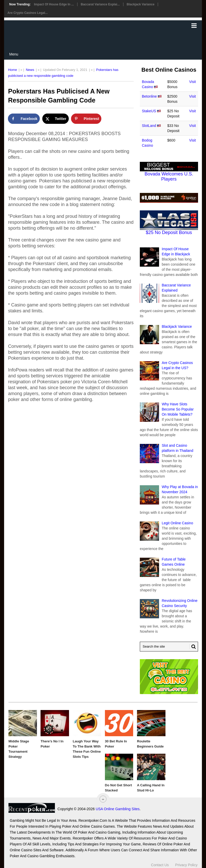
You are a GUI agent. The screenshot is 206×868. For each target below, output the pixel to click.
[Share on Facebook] (24, 119)
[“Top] (103, 799)
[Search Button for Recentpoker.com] (193, 647)
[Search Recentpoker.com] (169, 647)
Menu (14, 54)
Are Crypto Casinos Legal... (28, 13)
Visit (192, 82)
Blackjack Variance (141, 4)
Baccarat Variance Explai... (100, 4)
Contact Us (160, 865)
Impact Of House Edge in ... (54, 4)
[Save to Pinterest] (86, 119)
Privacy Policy (186, 865)
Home (12, 70)
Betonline (149, 96)
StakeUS (149, 111)
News (30, 70)
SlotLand (149, 126)
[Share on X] (56, 119)
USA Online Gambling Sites (118, 809)
